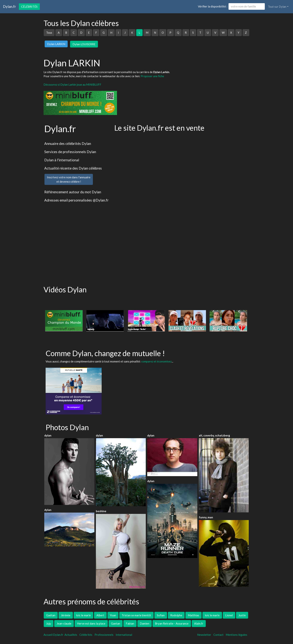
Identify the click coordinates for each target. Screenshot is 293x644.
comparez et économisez (156, 361)
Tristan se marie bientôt (136, 615)
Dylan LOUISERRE (84, 44)
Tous (49, 33)
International (124, 635)
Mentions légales (236, 635)
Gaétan (51, 615)
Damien (145, 623)
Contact (218, 635)
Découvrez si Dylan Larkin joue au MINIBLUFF (72, 84)
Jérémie (66, 615)
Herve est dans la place (91, 623)
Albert (100, 615)
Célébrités (29, 7)
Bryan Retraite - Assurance (172, 623)
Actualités (71, 635)
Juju (49, 623)
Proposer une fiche (152, 76)
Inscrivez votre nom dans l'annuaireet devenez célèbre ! (69, 179)
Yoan (113, 615)
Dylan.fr (9, 6)
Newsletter (204, 635)
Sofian (161, 615)
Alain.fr (199, 623)
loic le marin (83, 615)
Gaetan (116, 623)
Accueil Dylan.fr (53, 635)
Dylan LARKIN (56, 44)
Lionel (229, 615)
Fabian (130, 623)
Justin (242, 615)
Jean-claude (64, 623)
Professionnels (104, 635)
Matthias (193, 615)
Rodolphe (176, 615)
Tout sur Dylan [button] (277, 7)
